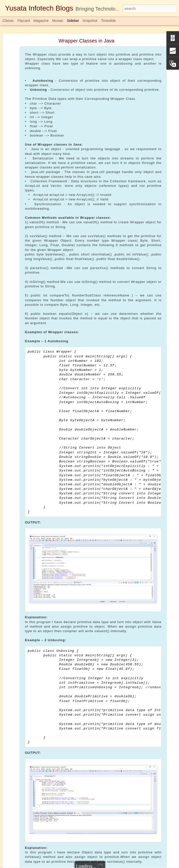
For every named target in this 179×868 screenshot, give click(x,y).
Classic (8, 21)
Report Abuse (120, 865)
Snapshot (90, 21)
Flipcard (24, 21)
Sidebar (73, 21)
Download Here (74, 814)
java (145, 833)
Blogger (105, 865)
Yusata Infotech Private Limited (136, 826)
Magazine (41, 21)
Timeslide (108, 21)
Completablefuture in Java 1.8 (117, 833)
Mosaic (58, 21)
